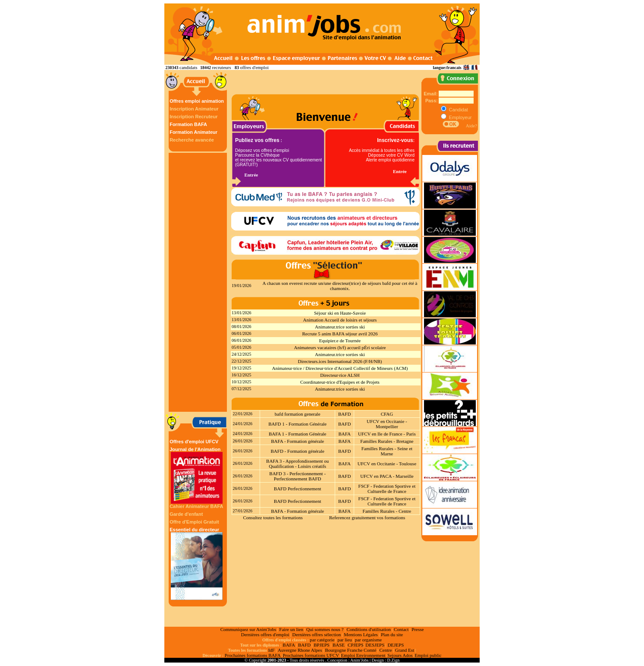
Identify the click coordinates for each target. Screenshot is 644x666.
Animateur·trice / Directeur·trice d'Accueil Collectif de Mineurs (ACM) (340, 368)
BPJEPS (322, 645)
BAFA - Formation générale (297, 441)
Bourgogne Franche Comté (350, 650)
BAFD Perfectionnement (298, 489)
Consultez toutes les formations (273, 518)
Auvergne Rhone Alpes (300, 650)
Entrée (251, 175)
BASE (339, 645)
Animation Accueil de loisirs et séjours (340, 320)
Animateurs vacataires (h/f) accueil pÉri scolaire (340, 347)
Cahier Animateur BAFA (196, 506)
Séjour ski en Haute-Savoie (340, 313)
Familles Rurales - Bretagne (387, 441)
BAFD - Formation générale (298, 451)
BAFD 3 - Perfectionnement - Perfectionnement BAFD (297, 476)
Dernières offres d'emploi (265, 634)
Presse (418, 629)
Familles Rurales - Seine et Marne (387, 451)
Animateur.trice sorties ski (340, 327)
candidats (188, 67)
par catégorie (322, 640)
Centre (385, 650)
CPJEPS (356, 645)
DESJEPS (375, 645)
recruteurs (222, 67)
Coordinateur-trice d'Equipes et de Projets (340, 382)
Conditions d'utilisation (369, 629)
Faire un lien (291, 629)
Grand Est (405, 650)
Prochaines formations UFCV (311, 655)
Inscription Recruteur (193, 117)
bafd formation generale (298, 414)
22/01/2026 (243, 414)
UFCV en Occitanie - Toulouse (387, 464)
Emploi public (428, 655)
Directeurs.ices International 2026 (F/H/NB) (340, 361)
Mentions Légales (361, 634)
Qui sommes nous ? (325, 629)
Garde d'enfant (186, 514)
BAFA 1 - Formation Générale (298, 434)
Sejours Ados (400, 655)
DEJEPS (396, 645)
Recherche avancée (192, 140)
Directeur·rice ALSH (340, 375)
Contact (401, 629)
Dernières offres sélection (317, 634)
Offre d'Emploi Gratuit (194, 522)
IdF (272, 650)
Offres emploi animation (197, 101)
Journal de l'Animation (197, 475)
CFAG (387, 414)
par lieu (344, 640)
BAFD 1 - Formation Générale (297, 424)
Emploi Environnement (363, 655)
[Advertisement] (199, 282)
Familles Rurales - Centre (387, 511)
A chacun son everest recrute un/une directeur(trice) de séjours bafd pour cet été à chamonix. (340, 286)
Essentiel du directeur (197, 563)
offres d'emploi (254, 67)
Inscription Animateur (194, 109)
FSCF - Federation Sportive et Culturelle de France (387, 489)
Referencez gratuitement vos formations (367, 518)
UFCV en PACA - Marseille (387, 476)
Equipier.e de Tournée (340, 341)
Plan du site (392, 634)
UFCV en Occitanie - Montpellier (387, 424)
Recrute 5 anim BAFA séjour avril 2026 (340, 334)
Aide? (471, 126)
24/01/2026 (243, 424)
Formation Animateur (193, 132)
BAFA (344, 434)
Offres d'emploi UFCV (194, 442)
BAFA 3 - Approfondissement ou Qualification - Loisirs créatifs (297, 464)
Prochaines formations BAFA (253, 655)
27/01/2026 (243, 511)
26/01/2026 (243, 441)
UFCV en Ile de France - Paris (387, 434)
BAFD (344, 414)
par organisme (368, 640)
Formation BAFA (188, 124)
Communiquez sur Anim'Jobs (248, 629)
